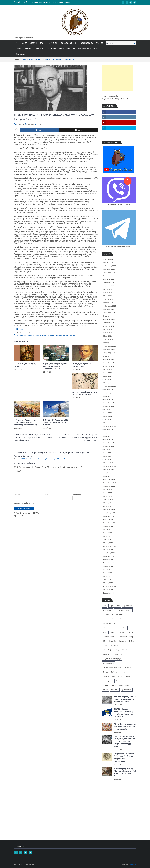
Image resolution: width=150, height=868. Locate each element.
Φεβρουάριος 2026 (110, 266)
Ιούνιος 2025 (108, 293)
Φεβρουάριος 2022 (110, 426)
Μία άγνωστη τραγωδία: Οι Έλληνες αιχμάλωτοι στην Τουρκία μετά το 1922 (125, 699)
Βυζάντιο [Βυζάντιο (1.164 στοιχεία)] (106, 615)
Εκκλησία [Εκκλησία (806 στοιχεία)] (121, 632)
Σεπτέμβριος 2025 (109, 283)
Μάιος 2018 (107, 576)
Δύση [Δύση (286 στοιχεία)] (113, 632)
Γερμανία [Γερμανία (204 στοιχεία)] (106, 619)
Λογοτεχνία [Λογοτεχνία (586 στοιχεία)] (115, 645)
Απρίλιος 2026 (108, 259)
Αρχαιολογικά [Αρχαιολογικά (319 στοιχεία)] (107, 610)
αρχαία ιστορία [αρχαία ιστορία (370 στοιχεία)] (124, 685)
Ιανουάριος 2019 (109, 550)
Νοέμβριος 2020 (109, 476)
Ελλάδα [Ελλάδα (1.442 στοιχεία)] (130, 632)
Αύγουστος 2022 (109, 406)
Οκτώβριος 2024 (109, 319)
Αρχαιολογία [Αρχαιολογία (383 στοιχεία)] (128, 606)
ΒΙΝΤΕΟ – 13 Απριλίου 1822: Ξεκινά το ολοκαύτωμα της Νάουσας (56, 422)
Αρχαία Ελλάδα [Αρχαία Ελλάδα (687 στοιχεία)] (115, 606)
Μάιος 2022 (107, 416)
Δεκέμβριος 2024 (109, 313)
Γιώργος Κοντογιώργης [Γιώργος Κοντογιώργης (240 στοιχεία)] (110, 628)
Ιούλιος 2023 (108, 369)
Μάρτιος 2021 (108, 463)
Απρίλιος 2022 (108, 419)
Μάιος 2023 (107, 376)
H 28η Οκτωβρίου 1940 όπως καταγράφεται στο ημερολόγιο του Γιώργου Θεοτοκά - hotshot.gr (53, 459)
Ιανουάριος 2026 (109, 269)
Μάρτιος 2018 (108, 583)
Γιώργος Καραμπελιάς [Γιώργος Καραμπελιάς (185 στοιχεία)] (110, 623)
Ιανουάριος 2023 (109, 389)
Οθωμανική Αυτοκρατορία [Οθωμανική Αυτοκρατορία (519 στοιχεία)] (112, 668)
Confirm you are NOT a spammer (27, 514)
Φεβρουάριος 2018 (110, 586)
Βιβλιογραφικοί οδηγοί (67, 49)
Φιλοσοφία (29, 49)
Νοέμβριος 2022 (109, 396)
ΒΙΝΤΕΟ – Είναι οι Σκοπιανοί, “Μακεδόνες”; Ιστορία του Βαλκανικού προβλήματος (124, 713)
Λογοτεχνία (40, 49)
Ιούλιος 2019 (108, 530)
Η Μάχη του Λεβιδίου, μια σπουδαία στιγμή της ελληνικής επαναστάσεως (26, 422)
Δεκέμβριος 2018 (109, 553)
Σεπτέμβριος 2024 (109, 323)
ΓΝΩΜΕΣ (100, 43)
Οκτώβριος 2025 (109, 279)
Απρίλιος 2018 (108, 580)
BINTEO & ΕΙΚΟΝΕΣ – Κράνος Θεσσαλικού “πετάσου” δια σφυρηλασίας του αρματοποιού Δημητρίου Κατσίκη (33, 437)
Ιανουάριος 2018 (109, 590)
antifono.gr (19, 329)
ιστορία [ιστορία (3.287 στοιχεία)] (105, 690)
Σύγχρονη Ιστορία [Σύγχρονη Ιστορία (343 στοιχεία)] (109, 676)
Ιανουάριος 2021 (109, 470)
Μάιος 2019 (107, 536)
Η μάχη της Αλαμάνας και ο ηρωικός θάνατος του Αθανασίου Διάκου (47, 2)
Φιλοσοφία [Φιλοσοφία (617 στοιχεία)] (119, 681)
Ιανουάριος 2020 (109, 510)
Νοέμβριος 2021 (109, 436)
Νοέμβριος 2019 (109, 516)
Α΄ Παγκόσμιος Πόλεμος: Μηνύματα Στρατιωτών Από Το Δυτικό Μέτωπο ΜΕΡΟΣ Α (125, 772)
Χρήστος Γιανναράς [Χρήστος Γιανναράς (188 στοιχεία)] (109, 685)
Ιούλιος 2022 (108, 409)
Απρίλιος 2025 (108, 299)
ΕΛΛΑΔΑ (24, 43)
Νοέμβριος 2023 (109, 356)
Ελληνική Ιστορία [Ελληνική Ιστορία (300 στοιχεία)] (108, 637)
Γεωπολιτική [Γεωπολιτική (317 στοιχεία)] (117, 619)
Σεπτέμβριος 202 (109, 593)
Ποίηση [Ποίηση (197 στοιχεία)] (105, 672)
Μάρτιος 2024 (108, 343)
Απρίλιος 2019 (108, 540)
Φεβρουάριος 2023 (110, 386)
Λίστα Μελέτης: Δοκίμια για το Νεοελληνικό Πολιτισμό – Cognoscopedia (125, 726)
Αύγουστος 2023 (109, 366)
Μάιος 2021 (107, 456)
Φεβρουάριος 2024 (110, 346)
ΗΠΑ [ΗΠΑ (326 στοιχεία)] (104, 641)
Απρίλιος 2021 (108, 459)
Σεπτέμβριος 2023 (109, 363)
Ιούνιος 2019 (108, 533)
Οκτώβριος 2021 (109, 439)
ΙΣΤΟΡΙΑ (43, 43)
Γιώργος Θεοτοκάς (33, 335)
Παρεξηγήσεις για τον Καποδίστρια (82, 365)
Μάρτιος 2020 (108, 503)
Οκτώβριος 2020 (109, 480)
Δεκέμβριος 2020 (109, 473)
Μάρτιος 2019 (108, 543)
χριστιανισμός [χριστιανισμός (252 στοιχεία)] (127, 690)
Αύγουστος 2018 (109, 566)
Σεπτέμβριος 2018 (109, 563)
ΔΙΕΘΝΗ (33, 43)
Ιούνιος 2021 (108, 453)
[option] (55, 2)
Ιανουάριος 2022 (109, 429)
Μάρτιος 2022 (108, 423)
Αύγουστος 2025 (109, 286)
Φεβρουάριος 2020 (110, 506)
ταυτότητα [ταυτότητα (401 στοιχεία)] (115, 690)
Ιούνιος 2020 (108, 493)
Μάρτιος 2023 (108, 383)
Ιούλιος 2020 (108, 490)
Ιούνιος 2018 (108, 573)
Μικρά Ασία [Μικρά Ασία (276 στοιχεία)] (118, 654)
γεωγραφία (52, 49)
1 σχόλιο (40, 124)
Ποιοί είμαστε (20, 54)
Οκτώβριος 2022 (109, 399)
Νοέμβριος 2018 (109, 556)
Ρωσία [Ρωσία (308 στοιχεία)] (123, 672)
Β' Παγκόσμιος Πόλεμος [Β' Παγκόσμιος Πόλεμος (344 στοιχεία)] (123, 610)
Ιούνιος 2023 (108, 373)
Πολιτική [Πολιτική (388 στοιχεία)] (114, 672)
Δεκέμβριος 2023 (109, 353)
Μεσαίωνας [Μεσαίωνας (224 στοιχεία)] (107, 654)
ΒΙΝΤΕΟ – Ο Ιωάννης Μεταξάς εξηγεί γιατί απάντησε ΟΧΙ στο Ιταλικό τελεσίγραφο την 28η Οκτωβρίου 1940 (79, 437)
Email (46, 495)
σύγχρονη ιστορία (69, 335)
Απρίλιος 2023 (108, 379)
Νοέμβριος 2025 (109, 276)
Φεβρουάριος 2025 (110, 306)
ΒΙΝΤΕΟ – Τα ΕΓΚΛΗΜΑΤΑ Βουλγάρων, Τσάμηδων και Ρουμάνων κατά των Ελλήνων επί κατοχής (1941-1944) (125, 741)
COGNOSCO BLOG (68, 43)
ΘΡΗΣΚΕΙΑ (54, 43)
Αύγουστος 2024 (109, 326)
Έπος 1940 (59, 335)
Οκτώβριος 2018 (109, 560)
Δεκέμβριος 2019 (109, 513)
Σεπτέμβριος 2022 (109, 403)
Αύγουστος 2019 (109, 526)
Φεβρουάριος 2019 (110, 546)
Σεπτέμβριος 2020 (109, 483)
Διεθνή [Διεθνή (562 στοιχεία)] (105, 632)
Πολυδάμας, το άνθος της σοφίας (25, 365)
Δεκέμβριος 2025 (109, 273)
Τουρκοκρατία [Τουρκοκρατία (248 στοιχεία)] (107, 681)
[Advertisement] (117, 78)
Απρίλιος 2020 (108, 500)
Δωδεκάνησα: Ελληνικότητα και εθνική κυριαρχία (85, 393)
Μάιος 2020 (108, 496)
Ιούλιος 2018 (108, 570)
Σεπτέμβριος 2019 (109, 523)
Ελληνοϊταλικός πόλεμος (47, 335)
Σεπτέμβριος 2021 (109, 443)
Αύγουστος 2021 (109, 446)
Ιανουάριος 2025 (109, 309)
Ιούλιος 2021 (108, 449)
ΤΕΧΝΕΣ (19, 49)
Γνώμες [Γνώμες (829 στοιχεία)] (124, 628)
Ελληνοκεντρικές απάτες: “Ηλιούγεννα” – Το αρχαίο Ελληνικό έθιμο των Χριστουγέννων (124, 757)
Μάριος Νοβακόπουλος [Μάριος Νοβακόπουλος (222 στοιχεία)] (111, 650)
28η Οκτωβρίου (22, 335)
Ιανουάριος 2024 (109, 349)
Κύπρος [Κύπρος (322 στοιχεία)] (105, 645)
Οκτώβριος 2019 (109, 520)
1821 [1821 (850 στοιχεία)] (104, 606)
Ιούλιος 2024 (108, 329)
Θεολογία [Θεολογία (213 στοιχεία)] (113, 641)
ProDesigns (132, 864)
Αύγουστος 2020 (109, 486)
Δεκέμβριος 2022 (109, 393)
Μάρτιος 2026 (108, 263)
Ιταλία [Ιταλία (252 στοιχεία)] (131, 641)
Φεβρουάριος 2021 (110, 466)
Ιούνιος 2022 (108, 413)
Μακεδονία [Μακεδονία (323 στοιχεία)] (126, 650)
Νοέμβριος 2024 (109, 316)
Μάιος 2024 (107, 336)
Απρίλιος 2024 (108, 339)
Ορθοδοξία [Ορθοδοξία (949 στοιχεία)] (128, 668)
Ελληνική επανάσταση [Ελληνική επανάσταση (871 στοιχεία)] (125, 637)
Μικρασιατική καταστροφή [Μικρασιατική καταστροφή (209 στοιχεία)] (112, 659)
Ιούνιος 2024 (108, 333)
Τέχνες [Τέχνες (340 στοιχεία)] (120, 676)
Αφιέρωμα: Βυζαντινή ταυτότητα (90, 49)
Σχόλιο (18, 471)
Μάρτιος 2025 (108, 303)
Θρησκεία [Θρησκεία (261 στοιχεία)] (123, 641)
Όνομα (17, 495)
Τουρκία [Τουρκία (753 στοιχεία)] (129, 676)
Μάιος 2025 (107, 296)
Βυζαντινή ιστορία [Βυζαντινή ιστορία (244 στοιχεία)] (118, 615)
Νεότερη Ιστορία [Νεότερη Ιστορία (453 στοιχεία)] (108, 663)
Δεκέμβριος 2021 (109, 433)
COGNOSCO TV (87, 43)
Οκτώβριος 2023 (109, 359)
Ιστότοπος (77, 495)
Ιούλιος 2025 (108, 289)
